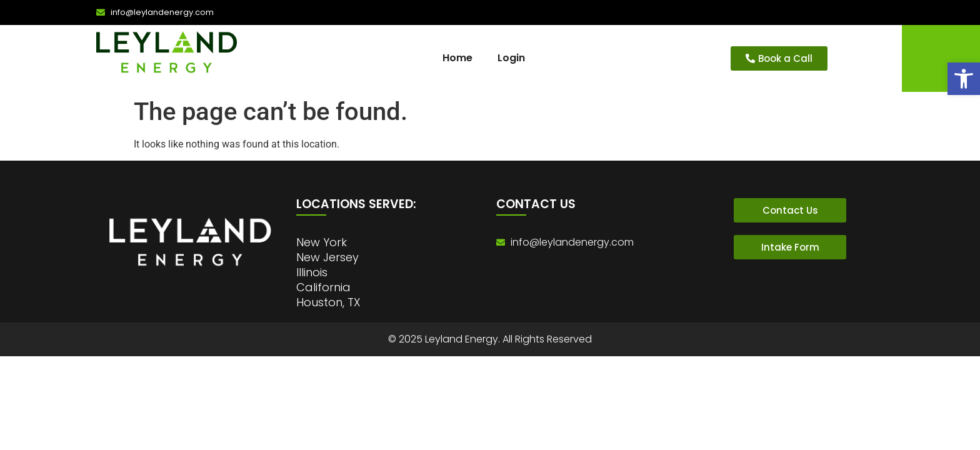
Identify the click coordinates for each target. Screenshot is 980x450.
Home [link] (457, 58)
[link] (964, 79)
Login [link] (511, 58)
